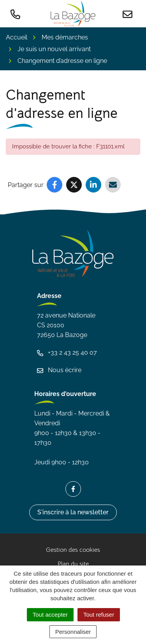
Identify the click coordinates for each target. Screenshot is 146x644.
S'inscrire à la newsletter (73, 512)
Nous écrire (59, 370)
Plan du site (73, 564)
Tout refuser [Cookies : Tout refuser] (99, 615)
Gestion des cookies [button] (73, 550)
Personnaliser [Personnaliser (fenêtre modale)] (73, 632)
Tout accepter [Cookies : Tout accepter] (50, 615)
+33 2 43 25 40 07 (67, 352)
